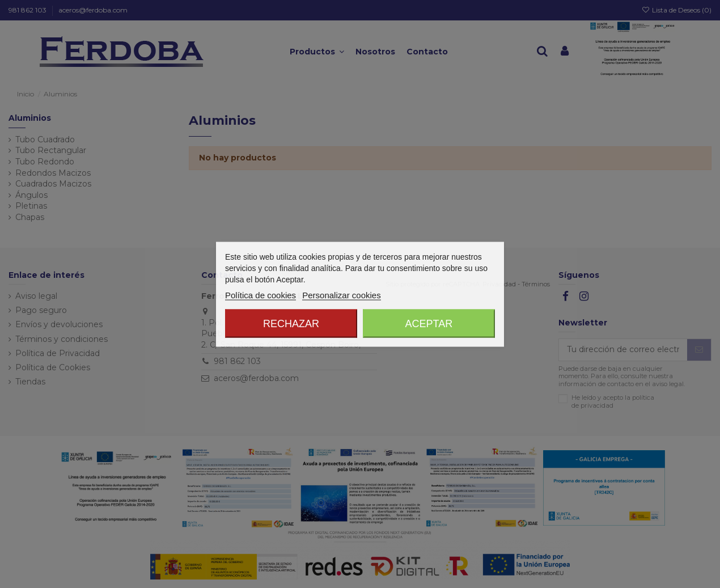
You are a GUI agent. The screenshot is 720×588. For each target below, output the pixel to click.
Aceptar (429, 323)
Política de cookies (261, 295)
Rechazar (291, 323)
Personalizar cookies (341, 295)
